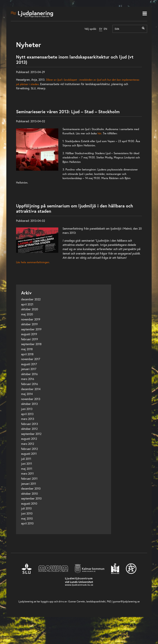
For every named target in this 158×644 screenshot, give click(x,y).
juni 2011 (27, 464)
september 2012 (31, 434)
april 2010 (27, 523)
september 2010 (31, 498)
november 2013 (31, 399)
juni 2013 (27, 409)
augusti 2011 (29, 454)
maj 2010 (27, 519)
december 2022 (31, 299)
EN (105, 29)
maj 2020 (27, 314)
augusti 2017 (29, 364)
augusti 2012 (29, 439)
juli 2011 (26, 459)
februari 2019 (29, 339)
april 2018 (27, 354)
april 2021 (27, 304)
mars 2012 (28, 444)
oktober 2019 (29, 324)
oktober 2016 (29, 374)
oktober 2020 (30, 309)
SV (101, 29)
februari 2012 (29, 449)
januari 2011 (29, 484)
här (99, 133)
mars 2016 (28, 379)
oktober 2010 (29, 494)
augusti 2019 (29, 334)
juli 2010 (26, 508)
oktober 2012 (29, 429)
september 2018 (31, 344)
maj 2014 (27, 394)
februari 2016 (29, 384)
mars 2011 (27, 474)
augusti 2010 (29, 504)
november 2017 (31, 359)
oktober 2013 (29, 404)
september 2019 (31, 329)
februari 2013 (29, 424)
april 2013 (27, 414)
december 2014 (31, 389)
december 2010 (31, 489)
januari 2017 (29, 369)
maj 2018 (27, 349)
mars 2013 (28, 419)
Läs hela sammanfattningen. (33, 262)
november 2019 (31, 319)
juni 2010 (27, 513)
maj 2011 (27, 469)
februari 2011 (29, 479)
